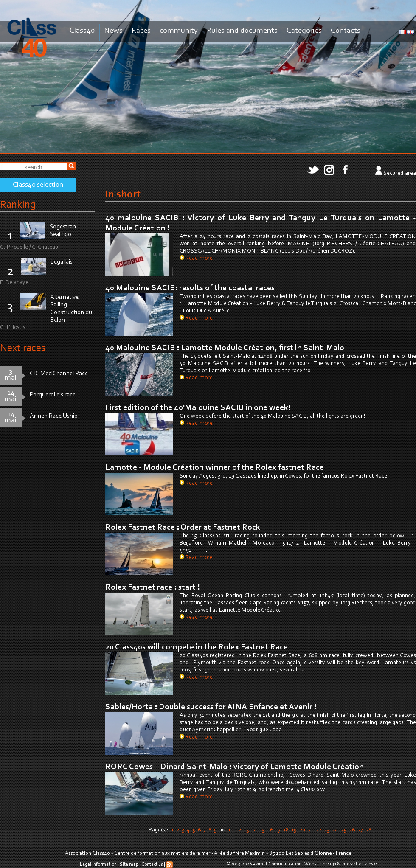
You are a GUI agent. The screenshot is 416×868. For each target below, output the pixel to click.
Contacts (346, 31)
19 (294, 830)
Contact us (152, 865)
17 (278, 830)
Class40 (82, 31)
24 (335, 830)
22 (319, 830)
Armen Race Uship (54, 416)
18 (286, 830)
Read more (196, 258)
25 (343, 830)
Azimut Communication (277, 864)
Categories (304, 31)
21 (311, 830)
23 (327, 830)
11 (230, 830)
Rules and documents (242, 31)
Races (141, 31)
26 (352, 830)
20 (302, 830)
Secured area (400, 174)
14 (254, 830)
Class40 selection (38, 185)
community (179, 31)
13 (246, 830)
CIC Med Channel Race (59, 374)
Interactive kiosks (360, 864)
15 (262, 830)
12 (238, 830)
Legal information (98, 865)
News (113, 31)
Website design (320, 864)
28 (368, 830)
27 (360, 830)
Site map (129, 865)
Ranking (18, 205)
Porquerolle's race (53, 395)
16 (270, 830)
